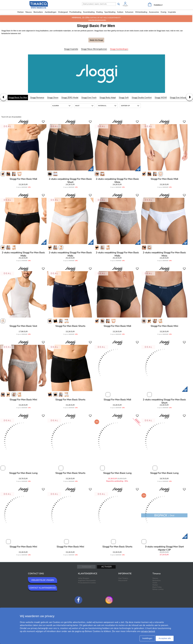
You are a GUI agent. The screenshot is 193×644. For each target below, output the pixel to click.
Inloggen (125, 6)
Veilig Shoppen (84, 578)
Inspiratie (172, 12)
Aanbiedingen (51, 12)
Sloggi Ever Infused (178, 98)
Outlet (155, 583)
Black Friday (157, 587)
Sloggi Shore (53, 98)
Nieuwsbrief (123, 580)
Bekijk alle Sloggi (96, 40)
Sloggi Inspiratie (71, 49)
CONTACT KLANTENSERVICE (43, 588)
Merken (21, 12)
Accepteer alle (165, 638)
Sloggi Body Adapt (108, 98)
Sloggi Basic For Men (18, 98)
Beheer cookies (158, 589)
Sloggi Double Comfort (142, 98)
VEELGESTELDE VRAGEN (43, 580)
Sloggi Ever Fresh (89, 98)
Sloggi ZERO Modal (70, 98)
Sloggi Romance (37, 98)
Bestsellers (38, 12)
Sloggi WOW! (161, 98)
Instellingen (147, 638)
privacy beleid (148, 631)
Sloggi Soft (124, 98)
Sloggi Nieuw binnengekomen (94, 49)
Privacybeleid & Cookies (87, 583)
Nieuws (29, 12)
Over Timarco (123, 578)
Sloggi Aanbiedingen (119, 49)
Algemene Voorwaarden (87, 580)
